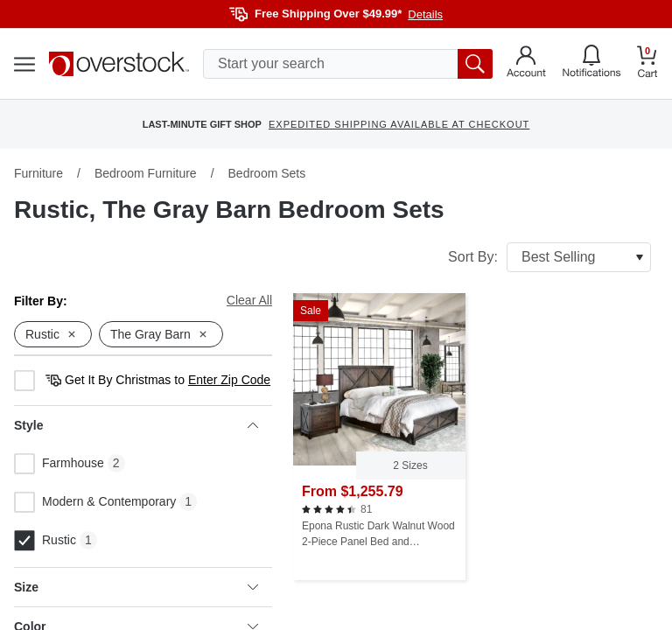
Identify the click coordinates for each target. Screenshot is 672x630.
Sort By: (549, 257)
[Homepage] (119, 64)
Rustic (45, 541)
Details (425, 14)
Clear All (249, 300)
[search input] (348, 64)
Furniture (38, 173)
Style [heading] (136, 425)
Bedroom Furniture (146, 173)
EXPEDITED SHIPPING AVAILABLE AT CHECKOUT (399, 124)
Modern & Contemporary (95, 502)
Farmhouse (59, 464)
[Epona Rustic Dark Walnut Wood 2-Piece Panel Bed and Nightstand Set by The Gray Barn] (379, 437)
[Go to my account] (526, 64)
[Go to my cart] (647, 64)
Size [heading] (136, 587)
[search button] (475, 64)
